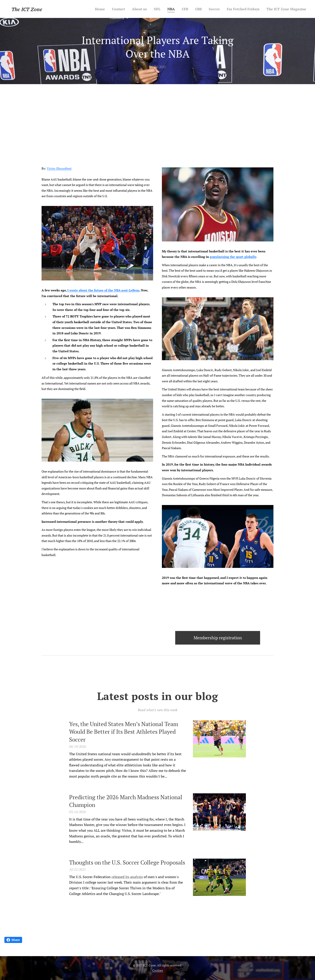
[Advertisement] (157, 117)
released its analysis (127, 877)
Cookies (158, 970)
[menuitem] (88, 9)
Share (13, 940)
